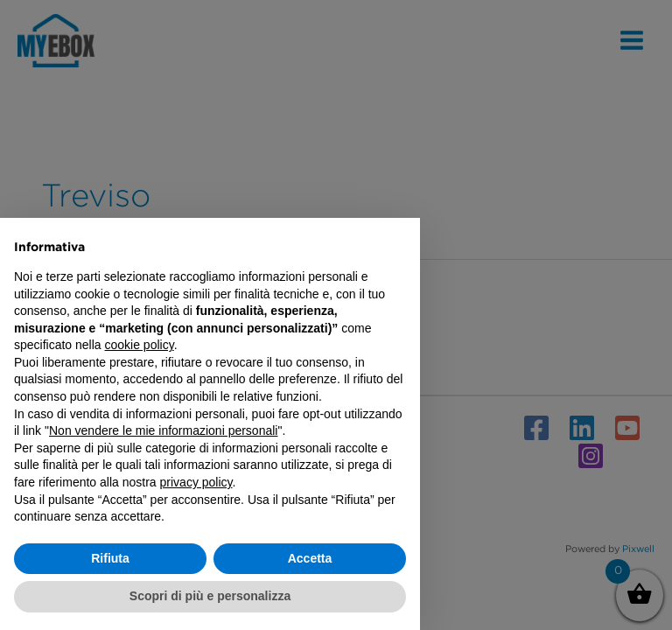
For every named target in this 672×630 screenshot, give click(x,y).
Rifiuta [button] (110, 558)
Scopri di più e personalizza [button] (210, 596)
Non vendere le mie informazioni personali (163, 430)
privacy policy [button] (196, 482)
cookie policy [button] (140, 345)
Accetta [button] (310, 558)
